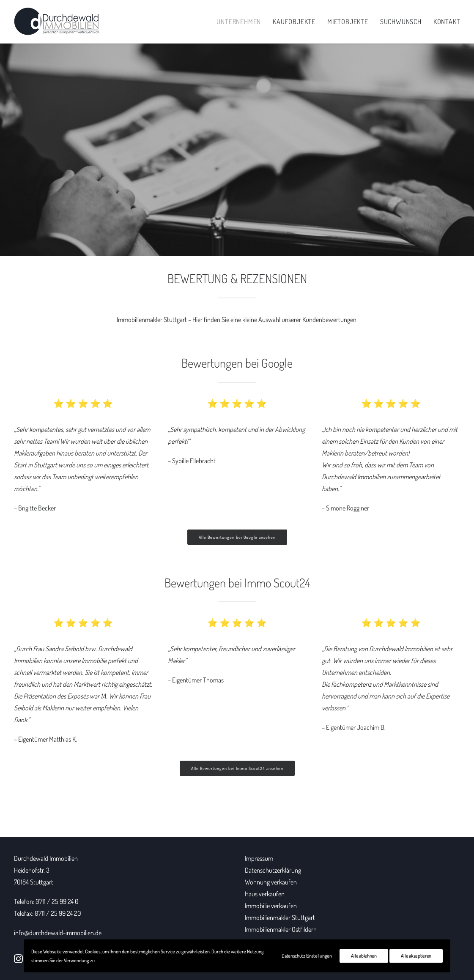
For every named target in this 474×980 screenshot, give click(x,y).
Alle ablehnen (364, 956)
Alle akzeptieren (416, 956)
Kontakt (447, 22)
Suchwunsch (401, 22)
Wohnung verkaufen (271, 882)
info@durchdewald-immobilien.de (58, 933)
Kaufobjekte (294, 22)
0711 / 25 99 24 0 (57, 901)
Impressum (259, 858)
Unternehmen (239, 22)
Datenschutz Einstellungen (307, 956)
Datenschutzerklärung (273, 870)
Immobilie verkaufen (271, 906)
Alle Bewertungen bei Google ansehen (237, 537)
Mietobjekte (348, 22)
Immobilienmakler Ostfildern (281, 929)
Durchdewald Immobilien (46, 858)
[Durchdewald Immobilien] (56, 22)
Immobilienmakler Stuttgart (152, 319)
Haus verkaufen (265, 894)
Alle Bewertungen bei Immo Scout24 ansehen (237, 768)
